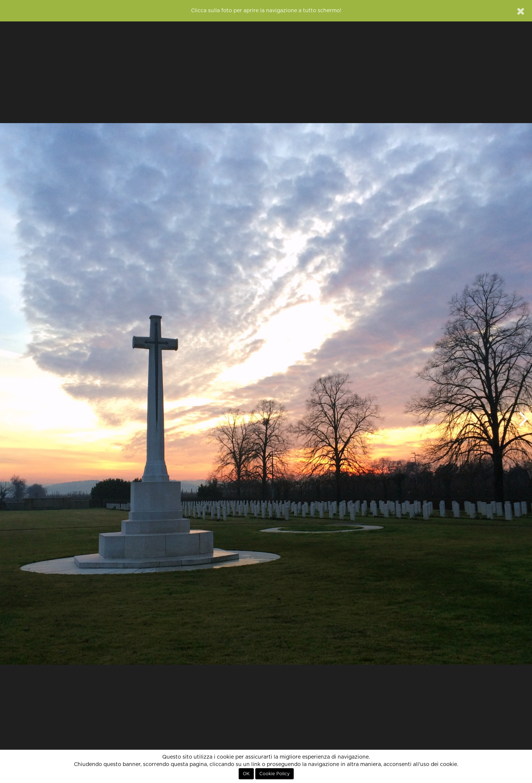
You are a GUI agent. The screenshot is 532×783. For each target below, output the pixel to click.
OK (246, 774)
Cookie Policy (274, 774)
